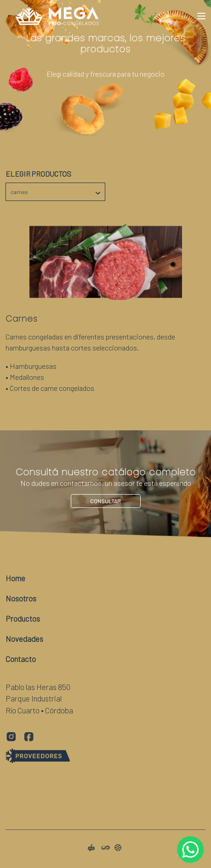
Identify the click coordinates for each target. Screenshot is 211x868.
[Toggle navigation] (201, 16)
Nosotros (21, 598)
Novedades (24, 639)
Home (15, 578)
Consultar (105, 501)
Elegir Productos (38, 174)
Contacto (21, 659)
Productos (23, 618)
